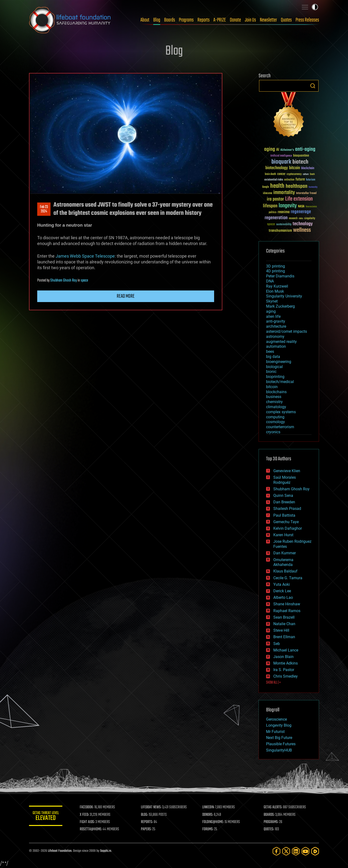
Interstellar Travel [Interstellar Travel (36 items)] (306, 193)
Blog (157, 20)
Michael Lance (286, 650)
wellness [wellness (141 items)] (302, 230)
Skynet (272, 301)
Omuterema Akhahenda (283, 562)
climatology (276, 407)
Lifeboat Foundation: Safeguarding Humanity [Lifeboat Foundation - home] (70, 20)
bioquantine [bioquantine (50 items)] (301, 156)
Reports (203, 20)
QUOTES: (269, 829)
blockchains (276, 392)
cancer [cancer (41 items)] (281, 174)
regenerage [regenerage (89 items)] (301, 212)
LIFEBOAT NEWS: (152, 807)
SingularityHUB (279, 750)
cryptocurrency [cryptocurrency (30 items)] (294, 174)
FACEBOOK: (87, 807)
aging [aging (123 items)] (270, 149)
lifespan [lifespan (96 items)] (270, 206)
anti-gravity (276, 321)
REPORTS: (147, 822)
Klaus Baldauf (285, 571)
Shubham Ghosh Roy (64, 281)
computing (275, 417)
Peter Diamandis (280, 276)
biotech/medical (280, 382)
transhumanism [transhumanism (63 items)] (280, 231)
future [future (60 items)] (300, 179)
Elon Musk (275, 291)
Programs (186, 20)
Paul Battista (284, 515)
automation (276, 346)
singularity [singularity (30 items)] (310, 219)
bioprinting (275, 377)
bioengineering (279, 362)
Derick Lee (282, 591)
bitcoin (272, 387)
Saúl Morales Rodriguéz (285, 480)
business (274, 397)
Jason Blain (283, 657)
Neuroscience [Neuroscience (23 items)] (311, 207)
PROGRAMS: (271, 822)
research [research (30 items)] (293, 219)
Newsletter (268, 20)
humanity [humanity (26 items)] (313, 187)
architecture (276, 326)
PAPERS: (147, 829)
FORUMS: (208, 829)
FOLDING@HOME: (214, 822)
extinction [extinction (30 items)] (289, 180)
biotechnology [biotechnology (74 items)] (277, 168)
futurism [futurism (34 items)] (311, 180)
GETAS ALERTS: (273, 807)
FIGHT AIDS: (88, 822)
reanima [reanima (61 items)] (284, 212)
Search (313, 86)
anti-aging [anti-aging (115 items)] (305, 149)
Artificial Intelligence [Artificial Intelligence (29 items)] (281, 156)
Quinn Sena (283, 495)
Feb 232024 (44, 209)
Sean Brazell (284, 617)
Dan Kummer (285, 553)
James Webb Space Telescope (85, 256)
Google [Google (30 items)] (266, 187)
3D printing (275, 266)
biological (274, 367)
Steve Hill (281, 630)
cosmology (275, 422)
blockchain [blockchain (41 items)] (308, 168)
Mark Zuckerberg (280, 306)
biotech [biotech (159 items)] (300, 162)
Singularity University (284, 296)
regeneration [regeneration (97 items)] (276, 218)
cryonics (273, 432)
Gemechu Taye (286, 522)
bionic (271, 372)
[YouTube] (305, 851)
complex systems (281, 412)
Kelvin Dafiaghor (288, 528)
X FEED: (85, 815)
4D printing (275, 271)
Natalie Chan (284, 624)
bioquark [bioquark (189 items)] (281, 162)
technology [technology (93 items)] (303, 224)
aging (271, 311)
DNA (270, 281)
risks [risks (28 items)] (301, 218)
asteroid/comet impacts (286, 331)
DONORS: (208, 815)
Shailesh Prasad (287, 509)
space (84, 281)
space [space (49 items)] (271, 224)
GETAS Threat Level (46, 817)
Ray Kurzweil (277, 286)
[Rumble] (315, 851)
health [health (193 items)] (277, 186)
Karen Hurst (283, 535)
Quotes (286, 20)
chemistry (274, 402)
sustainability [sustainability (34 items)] (284, 225)
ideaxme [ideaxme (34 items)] (268, 194)
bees (270, 351)
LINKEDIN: (209, 807)
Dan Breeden (284, 502)
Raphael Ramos (287, 611)
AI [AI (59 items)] (278, 150)
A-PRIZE (220, 20)
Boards (170, 20)
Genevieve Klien (287, 471)
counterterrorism (280, 427)
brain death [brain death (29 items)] (270, 174)
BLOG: (145, 815)
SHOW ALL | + (273, 683)
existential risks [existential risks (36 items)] (274, 180)
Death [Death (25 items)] (312, 174)
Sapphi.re (106, 851)
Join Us (250, 20)
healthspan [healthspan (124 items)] (297, 186)
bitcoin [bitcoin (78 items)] (294, 168)
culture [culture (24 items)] (306, 174)
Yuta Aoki (282, 584)
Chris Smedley (286, 676)
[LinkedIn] (296, 851)
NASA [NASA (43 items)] (301, 207)
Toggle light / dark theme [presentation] (315, 7)
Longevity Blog (279, 725)
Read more (126, 296)
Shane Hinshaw (287, 604)
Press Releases (307, 20)
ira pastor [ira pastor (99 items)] (275, 199)
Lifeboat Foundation (60, 851)
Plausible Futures (281, 744)
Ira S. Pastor (284, 670)
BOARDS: (269, 815)
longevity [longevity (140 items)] (288, 206)
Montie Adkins (286, 663)
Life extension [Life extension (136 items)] (299, 199)
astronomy (275, 336)
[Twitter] (286, 851)
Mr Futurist (275, 732)
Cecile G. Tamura (288, 578)
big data (273, 357)
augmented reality (281, 342)
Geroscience (276, 719)
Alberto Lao (283, 597)
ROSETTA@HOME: (91, 829)
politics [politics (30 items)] (273, 213)
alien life (273, 316)
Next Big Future (279, 738)
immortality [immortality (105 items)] (284, 193)
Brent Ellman (284, 637)
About (145, 20)
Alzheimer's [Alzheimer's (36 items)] (287, 150)
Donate (235, 20)
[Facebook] (276, 851)
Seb (277, 644)
